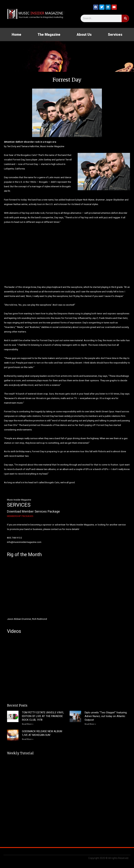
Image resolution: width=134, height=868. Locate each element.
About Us (84, 35)
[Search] (125, 18)
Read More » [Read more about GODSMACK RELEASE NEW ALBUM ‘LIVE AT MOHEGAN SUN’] (28, 739)
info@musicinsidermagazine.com (24, 542)
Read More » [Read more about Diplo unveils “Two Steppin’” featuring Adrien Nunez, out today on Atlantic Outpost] (90, 724)
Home (16, 35)
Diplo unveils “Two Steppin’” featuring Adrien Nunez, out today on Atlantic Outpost (106, 716)
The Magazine (49, 35)
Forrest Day (52, 213)
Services (115, 35)
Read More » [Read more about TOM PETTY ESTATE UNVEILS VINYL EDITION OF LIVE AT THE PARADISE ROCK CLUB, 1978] (28, 724)
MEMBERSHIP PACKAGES (20, 516)
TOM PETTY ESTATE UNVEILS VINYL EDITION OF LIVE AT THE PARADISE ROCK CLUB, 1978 (43, 716)
